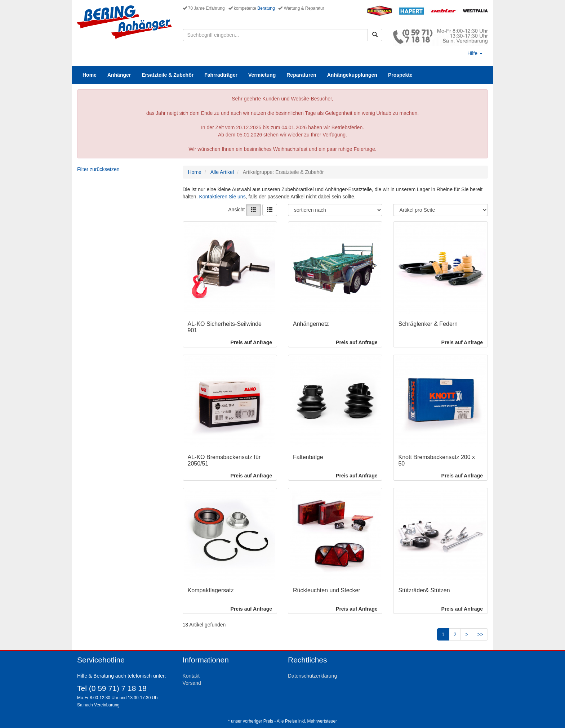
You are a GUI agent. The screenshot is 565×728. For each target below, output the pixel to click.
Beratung (266, 8)
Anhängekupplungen (352, 75)
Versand (192, 683)
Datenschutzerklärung (312, 676)
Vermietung (262, 75)
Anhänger (119, 75)
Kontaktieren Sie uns (222, 197)
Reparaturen (301, 75)
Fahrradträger (221, 75)
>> (480, 634)
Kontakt (191, 676)
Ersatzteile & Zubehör (168, 75)
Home (90, 75)
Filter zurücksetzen (98, 169)
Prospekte (400, 75)
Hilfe (475, 53)
